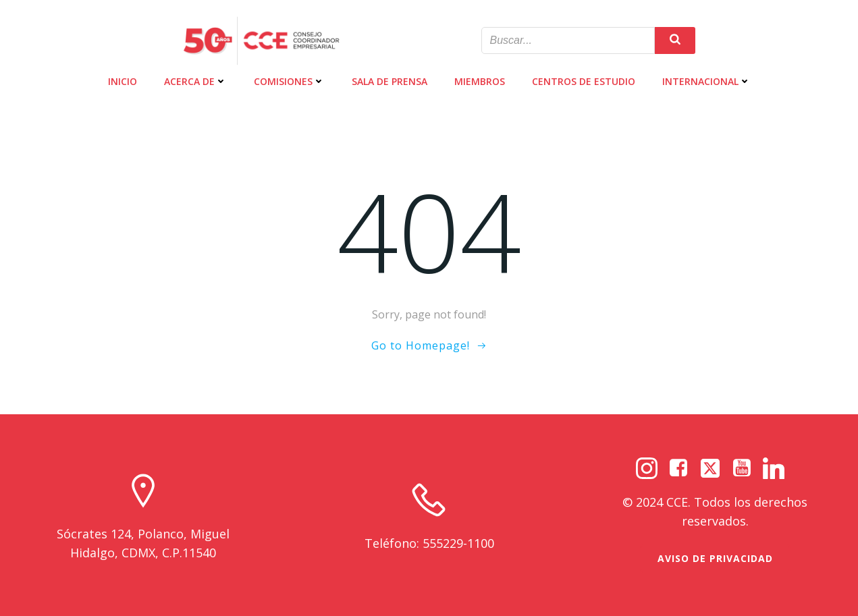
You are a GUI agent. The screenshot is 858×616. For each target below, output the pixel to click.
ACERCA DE (195, 81)
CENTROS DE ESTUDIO (584, 81)
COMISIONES (289, 81)
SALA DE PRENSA (390, 81)
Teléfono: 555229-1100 (429, 543)
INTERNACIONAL (706, 81)
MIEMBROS (480, 81)
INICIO (123, 81)
